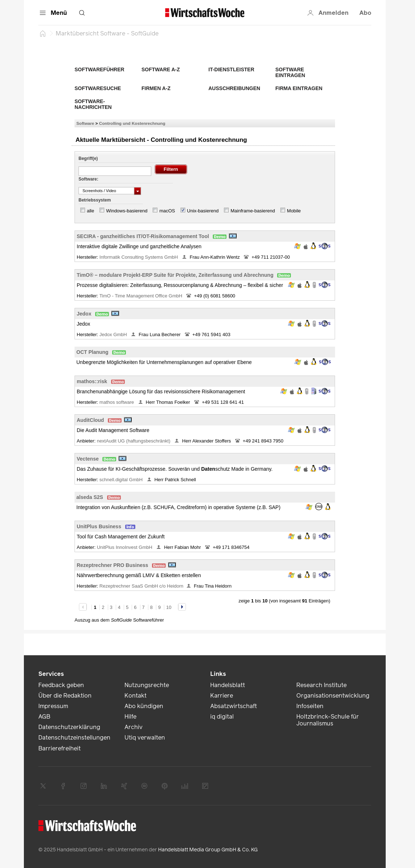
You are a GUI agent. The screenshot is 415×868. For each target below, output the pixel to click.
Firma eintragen (299, 88)
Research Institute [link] (321, 685)
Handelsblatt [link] (228, 685)
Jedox (84, 314)
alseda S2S (90, 497)
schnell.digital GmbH (122, 480)
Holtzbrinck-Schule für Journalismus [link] (328, 720)
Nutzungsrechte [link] (147, 685)
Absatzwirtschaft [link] (234, 706)
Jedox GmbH (114, 335)
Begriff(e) (88, 158)
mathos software (117, 402)
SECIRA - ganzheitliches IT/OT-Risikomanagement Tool (143, 236)
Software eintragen (290, 72)
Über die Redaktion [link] (65, 696)
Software (85, 123)
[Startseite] (43, 33)
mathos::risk (92, 381)
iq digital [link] (222, 717)
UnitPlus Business (99, 526)
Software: (88, 179)
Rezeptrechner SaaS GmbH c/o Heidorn (141, 586)
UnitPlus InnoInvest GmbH (125, 547)
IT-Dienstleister (231, 69)
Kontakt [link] (135, 696)
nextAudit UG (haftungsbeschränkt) (134, 441)
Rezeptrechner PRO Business (113, 565)
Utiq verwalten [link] (145, 738)
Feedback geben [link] (61, 685)
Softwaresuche (98, 88)
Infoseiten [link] (310, 706)
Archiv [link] (134, 727)
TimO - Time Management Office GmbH (142, 296)
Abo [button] (365, 13)
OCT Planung (92, 352)
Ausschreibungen (234, 88)
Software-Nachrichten (93, 104)
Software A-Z (161, 69)
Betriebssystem (95, 200)
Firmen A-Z (156, 88)
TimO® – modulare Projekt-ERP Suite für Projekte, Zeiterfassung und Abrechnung (175, 275)
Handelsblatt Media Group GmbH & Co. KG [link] (208, 850)
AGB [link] (44, 717)
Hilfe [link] (130, 717)
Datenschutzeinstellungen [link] (74, 738)
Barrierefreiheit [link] (60, 748)
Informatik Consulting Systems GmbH (139, 257)
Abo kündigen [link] (144, 706)
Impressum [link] (53, 706)
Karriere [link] (222, 696)
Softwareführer (99, 69)
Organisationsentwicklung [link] (333, 696)
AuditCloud (90, 420)
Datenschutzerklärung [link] (69, 727)
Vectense (88, 459)
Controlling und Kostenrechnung (132, 123)
